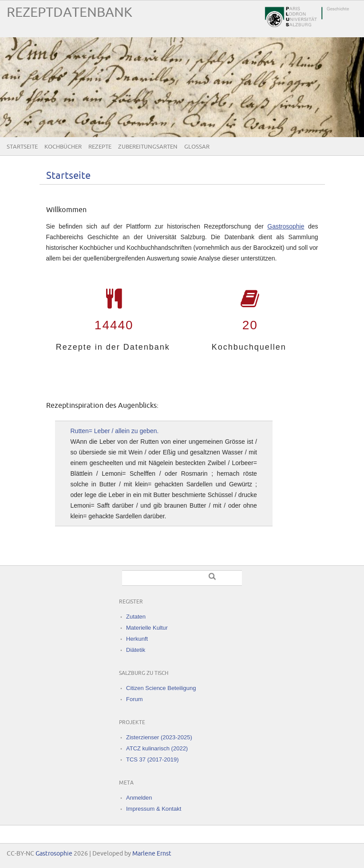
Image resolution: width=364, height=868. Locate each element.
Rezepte (100, 147)
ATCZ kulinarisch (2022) (157, 748)
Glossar (197, 147)
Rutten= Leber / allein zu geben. (115, 431)
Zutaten (136, 617)
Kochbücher (63, 147)
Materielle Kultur (147, 628)
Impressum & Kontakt (154, 809)
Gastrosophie (286, 226)
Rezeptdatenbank (69, 13)
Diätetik (136, 650)
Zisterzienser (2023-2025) (159, 737)
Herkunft (137, 639)
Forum (135, 699)
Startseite (22, 147)
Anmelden (139, 798)
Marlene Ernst (152, 854)
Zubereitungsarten (148, 147)
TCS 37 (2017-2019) (152, 759)
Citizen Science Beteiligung (161, 688)
